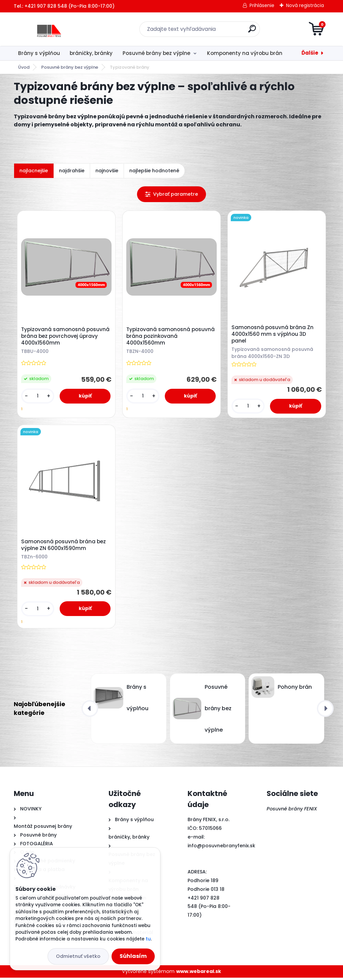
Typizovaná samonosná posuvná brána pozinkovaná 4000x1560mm (171, 337)
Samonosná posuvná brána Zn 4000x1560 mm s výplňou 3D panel (273, 335)
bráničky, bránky (91, 53)
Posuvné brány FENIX (292, 811)
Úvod (24, 67)
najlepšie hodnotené (154, 171)
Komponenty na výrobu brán (245, 53)
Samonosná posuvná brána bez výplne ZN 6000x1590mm (64, 547)
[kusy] (38, 397)
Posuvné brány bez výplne (156, 53)
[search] (252, 31)
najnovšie (107, 171)
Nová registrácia (305, 5)
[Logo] (55, 29)
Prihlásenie (262, 5)
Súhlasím (133, 956)
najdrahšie (72, 171)
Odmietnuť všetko (78, 956)
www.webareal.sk (199, 974)
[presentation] (90, 711)
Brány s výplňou (39, 53)
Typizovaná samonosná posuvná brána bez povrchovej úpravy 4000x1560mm (66, 337)
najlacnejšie (34, 171)
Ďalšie (310, 53)
